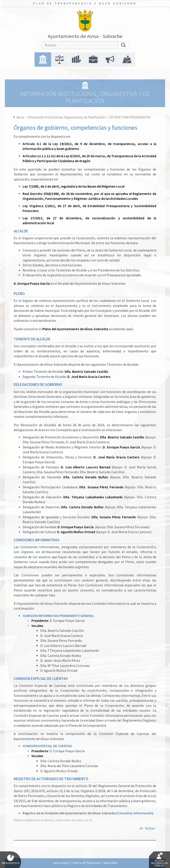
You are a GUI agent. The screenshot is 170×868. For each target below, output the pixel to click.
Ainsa (20, 117)
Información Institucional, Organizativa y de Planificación (67, 117)
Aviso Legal (61, 863)
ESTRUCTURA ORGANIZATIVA (130, 117)
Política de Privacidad (86, 863)
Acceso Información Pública (159, 860)
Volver (150, 828)
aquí (129, 329)
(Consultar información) (135, 813)
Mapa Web (110, 863)
